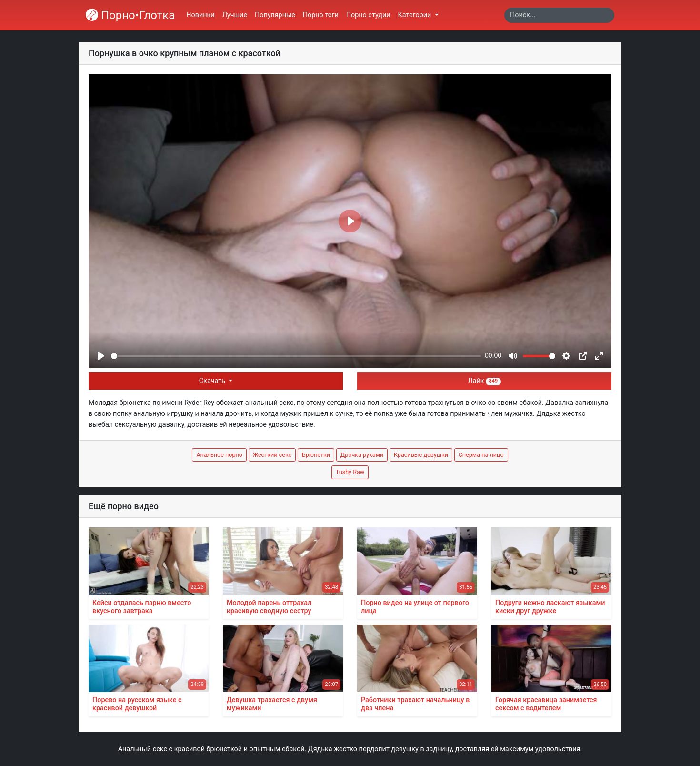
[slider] (296, 356)
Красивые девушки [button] (421, 455)
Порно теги (321, 15)
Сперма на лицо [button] (481, 455)
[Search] (559, 15)
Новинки (200, 15)
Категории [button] (415, 15)
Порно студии (368, 15)
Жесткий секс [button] (272, 455)
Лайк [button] (484, 381)
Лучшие (235, 15)
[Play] (101, 356)
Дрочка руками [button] (362, 455)
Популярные (275, 15)
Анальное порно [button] (219, 455)
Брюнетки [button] (316, 455)
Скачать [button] (213, 381)
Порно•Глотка (130, 15)
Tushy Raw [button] (350, 472)
